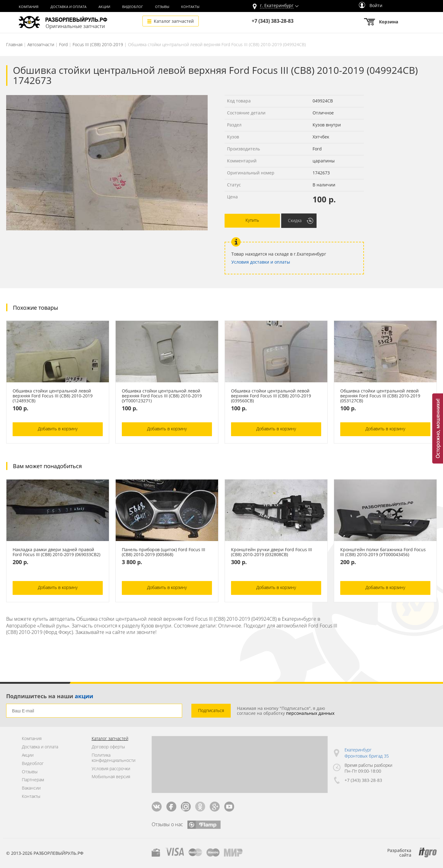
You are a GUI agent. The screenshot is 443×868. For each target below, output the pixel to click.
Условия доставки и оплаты (261, 262)
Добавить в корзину (58, 429)
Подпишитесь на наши (50, 696)
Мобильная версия (111, 777)
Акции (104, 7)
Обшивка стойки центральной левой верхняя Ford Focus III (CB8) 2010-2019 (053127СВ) (380, 396)
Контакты (190, 7)
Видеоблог (133, 7)
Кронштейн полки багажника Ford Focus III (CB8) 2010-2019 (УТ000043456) (383, 552)
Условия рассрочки (111, 769)
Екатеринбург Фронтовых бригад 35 (367, 753)
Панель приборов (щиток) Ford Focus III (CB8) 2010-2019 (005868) (164, 552)
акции (84, 696)
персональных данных (310, 713)
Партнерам (33, 780)
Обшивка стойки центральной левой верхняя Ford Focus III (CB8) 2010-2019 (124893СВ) (53, 396)
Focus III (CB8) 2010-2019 (98, 44)
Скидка (295, 220)
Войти (371, 5)
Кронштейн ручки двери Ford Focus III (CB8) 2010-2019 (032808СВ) (271, 552)
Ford (63, 44)
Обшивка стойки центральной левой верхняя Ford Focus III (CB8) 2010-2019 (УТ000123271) (162, 396)
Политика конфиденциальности (114, 758)
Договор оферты (108, 747)
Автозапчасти (41, 44)
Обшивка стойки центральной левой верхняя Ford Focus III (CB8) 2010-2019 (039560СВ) (271, 396)
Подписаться (211, 710)
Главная (14, 44)
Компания (29, 7)
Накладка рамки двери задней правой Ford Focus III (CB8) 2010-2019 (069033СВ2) (56, 552)
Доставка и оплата (68, 7)
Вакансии (31, 788)
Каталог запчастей (174, 21)
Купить (252, 220)
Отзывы (162, 7)
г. (277, 6)
